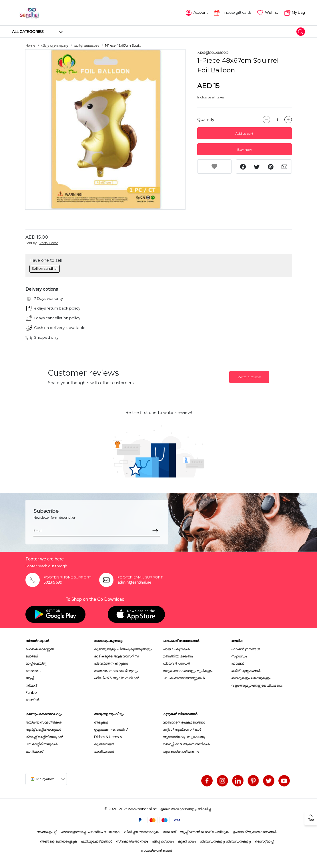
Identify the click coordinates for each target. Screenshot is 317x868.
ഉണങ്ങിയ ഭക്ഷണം (178, 656)
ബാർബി (32, 656)
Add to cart (244, 133)
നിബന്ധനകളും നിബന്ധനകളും (225, 841)
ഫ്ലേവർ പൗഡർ (176, 663)
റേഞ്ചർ (32, 699)
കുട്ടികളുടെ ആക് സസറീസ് (116, 656)
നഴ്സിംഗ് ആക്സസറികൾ (182, 729)
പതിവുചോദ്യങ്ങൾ (96, 841)
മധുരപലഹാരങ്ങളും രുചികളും (188, 670)
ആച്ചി (30, 678)
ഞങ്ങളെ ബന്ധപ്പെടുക (58, 841)
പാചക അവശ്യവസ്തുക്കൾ (184, 678)
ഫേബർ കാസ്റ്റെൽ (40, 649)
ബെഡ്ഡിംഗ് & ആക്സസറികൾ (186, 744)
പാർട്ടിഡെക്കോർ (213, 52)
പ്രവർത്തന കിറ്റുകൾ (111, 663)
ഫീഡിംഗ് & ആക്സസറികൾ (117, 678)
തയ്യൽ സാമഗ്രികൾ (43, 722)
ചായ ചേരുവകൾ (176, 649)
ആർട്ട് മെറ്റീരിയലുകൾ (43, 729)
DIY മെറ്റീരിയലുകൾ (41, 744)
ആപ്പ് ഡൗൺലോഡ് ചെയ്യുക (204, 832)
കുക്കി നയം (187, 841)
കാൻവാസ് (34, 751)
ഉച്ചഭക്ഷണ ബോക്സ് (111, 729)
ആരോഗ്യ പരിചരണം (181, 751)
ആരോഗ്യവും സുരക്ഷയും (184, 737)
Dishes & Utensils (108, 737)
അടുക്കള (101, 722)
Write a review (249, 377)
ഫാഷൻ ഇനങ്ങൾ (246, 649)
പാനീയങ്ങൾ (104, 751)
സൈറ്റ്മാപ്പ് (264, 841)
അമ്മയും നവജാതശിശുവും (116, 670)
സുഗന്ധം (239, 656)
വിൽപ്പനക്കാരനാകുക (141, 832)
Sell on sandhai (45, 268)
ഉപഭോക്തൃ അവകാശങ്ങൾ (254, 832)
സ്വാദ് (31, 685)
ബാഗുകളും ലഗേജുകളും (251, 678)
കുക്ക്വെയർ (104, 744)
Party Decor (49, 243)
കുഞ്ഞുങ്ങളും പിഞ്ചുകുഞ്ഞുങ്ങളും (123, 649)
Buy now (245, 149)
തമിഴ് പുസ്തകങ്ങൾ (246, 670)
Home (30, 45)
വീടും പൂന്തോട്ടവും (55, 45)
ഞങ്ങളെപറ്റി (47, 832)
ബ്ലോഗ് (169, 832)
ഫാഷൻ (238, 663)
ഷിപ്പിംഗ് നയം (163, 841)
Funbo (31, 692)
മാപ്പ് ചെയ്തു (36, 663)
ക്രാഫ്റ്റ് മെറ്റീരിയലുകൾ (44, 737)
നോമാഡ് (33, 670)
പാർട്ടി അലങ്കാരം (86, 45)
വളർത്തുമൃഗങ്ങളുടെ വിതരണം (257, 685)
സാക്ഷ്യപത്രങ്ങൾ (157, 850)
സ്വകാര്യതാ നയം (132, 841)
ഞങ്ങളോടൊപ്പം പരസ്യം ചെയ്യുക (91, 832)
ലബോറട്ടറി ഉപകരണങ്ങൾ (184, 722)
